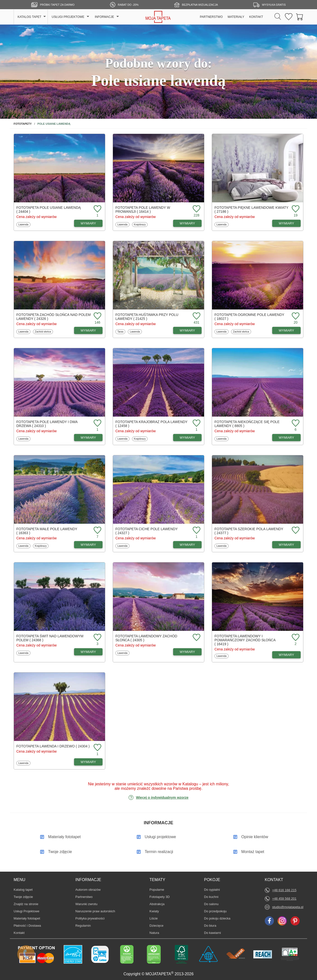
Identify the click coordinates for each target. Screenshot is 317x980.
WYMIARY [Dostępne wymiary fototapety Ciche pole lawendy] (187, 545)
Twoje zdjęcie (23, 897)
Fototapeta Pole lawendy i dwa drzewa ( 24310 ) (47, 424)
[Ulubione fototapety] (289, 17)
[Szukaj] (278, 17)
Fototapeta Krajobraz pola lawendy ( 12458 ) (151, 424)
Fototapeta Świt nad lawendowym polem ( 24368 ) (50, 638)
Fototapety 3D (160, 897)
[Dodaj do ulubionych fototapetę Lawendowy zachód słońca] (196, 638)
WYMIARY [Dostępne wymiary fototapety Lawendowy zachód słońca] (187, 652)
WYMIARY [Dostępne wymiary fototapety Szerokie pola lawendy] (287, 545)
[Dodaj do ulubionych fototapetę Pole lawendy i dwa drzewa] (97, 423)
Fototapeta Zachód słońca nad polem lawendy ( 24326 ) (53, 317)
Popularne (157, 889)
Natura (157, 933)
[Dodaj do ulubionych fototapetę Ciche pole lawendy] (196, 531)
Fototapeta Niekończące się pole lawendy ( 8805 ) (247, 424)
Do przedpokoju (215, 911)
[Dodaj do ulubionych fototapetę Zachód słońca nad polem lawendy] (97, 316)
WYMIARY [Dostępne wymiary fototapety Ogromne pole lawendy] (287, 330)
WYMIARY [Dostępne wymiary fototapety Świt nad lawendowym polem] (88, 652)
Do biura (211, 925)
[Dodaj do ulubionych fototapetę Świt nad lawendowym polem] (97, 638)
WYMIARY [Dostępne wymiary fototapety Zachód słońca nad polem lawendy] (88, 330)
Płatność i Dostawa (27, 926)
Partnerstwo (84, 897)
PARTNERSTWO (211, 17)
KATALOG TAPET (29, 17)
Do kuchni (211, 897)
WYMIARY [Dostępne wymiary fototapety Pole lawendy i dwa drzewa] (88, 438)
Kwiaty (157, 911)
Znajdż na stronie (26, 904)
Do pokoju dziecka (217, 918)
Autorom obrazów (88, 890)
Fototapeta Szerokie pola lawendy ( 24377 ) (249, 531)
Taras (121, 332)
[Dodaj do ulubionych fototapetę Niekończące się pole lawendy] (295, 423)
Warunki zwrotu (86, 904)
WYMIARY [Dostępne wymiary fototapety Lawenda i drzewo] (88, 762)
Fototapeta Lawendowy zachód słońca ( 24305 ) (146, 638)
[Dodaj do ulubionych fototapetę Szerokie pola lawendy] (295, 531)
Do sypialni (212, 889)
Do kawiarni (212, 933)
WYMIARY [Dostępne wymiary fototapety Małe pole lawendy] (88, 545)
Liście (157, 918)
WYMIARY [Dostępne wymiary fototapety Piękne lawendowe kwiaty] (287, 223)
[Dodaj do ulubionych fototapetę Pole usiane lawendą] (97, 209)
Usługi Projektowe (26, 911)
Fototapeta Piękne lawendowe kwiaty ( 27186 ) (251, 210)
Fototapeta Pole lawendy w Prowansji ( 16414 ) (143, 210)
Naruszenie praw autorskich (95, 911)
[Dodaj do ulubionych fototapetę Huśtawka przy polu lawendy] (196, 316)
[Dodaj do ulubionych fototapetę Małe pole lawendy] (97, 531)
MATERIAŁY (236, 17)
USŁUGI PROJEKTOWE (68, 17)
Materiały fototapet (27, 918)
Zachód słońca (43, 332)
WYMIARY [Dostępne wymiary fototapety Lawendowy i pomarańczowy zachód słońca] (287, 655)
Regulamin (83, 926)
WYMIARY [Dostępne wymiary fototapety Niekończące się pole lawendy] (287, 438)
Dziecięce (157, 925)
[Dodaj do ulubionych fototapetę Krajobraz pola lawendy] (196, 423)
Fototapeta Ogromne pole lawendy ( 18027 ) (249, 317)
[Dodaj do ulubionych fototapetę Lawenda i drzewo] (97, 748)
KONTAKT (256, 17)
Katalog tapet (23, 890)
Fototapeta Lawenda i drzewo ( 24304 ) (53, 746)
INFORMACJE (105, 17)
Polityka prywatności (90, 918)
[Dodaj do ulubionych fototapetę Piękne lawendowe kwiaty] (295, 209)
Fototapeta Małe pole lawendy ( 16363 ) (47, 531)
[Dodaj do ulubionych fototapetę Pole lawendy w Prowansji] (196, 209)
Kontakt (19, 933)
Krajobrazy (140, 224)
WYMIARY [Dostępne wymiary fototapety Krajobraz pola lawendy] (187, 438)
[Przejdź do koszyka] (300, 17)
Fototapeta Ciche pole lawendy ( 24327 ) (146, 531)
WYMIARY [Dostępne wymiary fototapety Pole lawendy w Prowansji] (187, 223)
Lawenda (24, 224)
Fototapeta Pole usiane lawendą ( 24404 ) (49, 210)
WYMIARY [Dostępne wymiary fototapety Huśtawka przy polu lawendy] (187, 330)
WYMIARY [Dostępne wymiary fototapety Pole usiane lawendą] (88, 223)
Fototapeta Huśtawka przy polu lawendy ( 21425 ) (147, 317)
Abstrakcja (157, 904)
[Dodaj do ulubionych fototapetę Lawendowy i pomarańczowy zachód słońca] (295, 638)
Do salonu (211, 904)
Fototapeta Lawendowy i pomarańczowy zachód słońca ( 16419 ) (245, 640)
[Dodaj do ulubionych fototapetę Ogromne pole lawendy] (295, 316)
